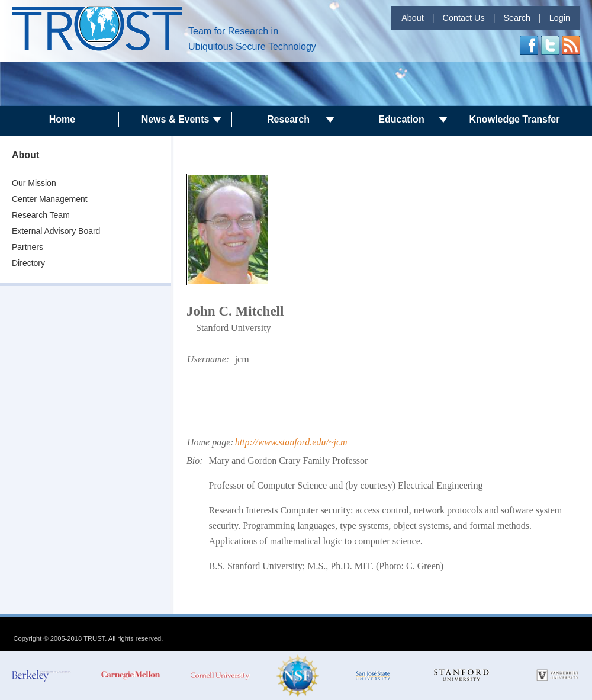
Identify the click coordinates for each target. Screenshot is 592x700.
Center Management (50, 199)
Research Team (41, 215)
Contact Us (463, 18)
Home (62, 119)
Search (517, 18)
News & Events (176, 119)
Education (401, 119)
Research (288, 119)
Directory (28, 263)
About (413, 18)
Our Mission (34, 183)
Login (560, 18)
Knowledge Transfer (515, 119)
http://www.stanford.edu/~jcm (291, 442)
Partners (28, 247)
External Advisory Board (56, 231)
